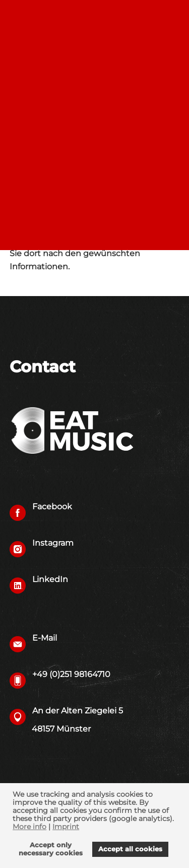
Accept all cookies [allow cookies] (130, 849)
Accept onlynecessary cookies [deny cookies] (51, 849)
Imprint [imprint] (66, 827)
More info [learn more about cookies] (29, 827)
